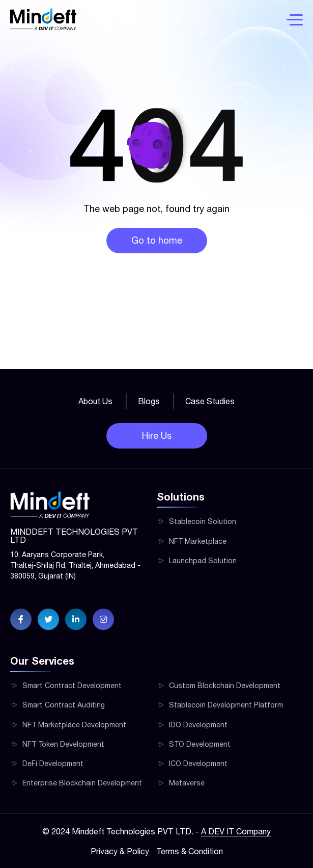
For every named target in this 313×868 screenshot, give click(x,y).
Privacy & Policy (120, 851)
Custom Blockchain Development (225, 686)
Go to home (157, 240)
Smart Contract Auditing (64, 705)
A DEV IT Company (236, 831)
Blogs (149, 401)
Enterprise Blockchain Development (82, 783)
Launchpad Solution (203, 561)
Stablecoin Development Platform (226, 705)
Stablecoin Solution (203, 521)
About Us (95, 401)
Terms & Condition (190, 851)
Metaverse (187, 783)
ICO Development (198, 764)
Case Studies (210, 401)
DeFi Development (53, 764)
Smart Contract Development (72, 686)
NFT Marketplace (198, 541)
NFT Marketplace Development (74, 725)
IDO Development (198, 725)
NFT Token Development (63, 744)
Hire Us (157, 436)
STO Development (200, 744)
